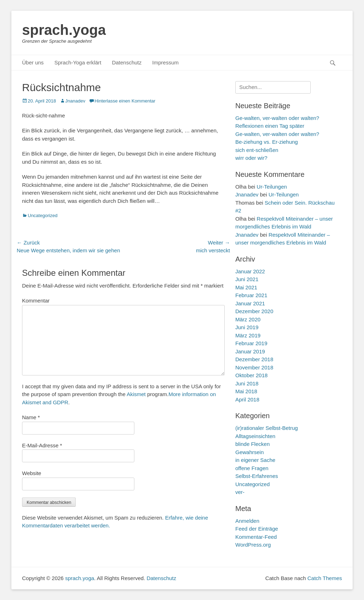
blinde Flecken (253, 444)
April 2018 (247, 399)
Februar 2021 (251, 295)
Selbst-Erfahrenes (257, 476)
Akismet (136, 394)
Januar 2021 (250, 303)
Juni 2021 (247, 279)
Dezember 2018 (254, 359)
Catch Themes (325, 578)
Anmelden (247, 521)
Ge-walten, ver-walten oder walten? (277, 134)
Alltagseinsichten (255, 436)
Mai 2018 (246, 391)
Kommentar (36, 301)
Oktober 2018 (251, 375)
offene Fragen (252, 468)
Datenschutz (127, 62)
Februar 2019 (251, 343)
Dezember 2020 (254, 311)
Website (32, 473)
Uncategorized (43, 215)
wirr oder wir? (251, 158)
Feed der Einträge (257, 529)
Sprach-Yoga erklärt (78, 62)
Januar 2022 (250, 271)
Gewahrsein (250, 452)
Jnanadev (75, 101)
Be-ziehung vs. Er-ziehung (267, 142)
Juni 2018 (247, 383)
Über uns (33, 62)
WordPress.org (253, 545)
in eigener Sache (255, 460)
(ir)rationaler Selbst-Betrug (267, 428)
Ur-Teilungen (272, 187)
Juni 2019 (247, 327)
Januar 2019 (250, 351)
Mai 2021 (246, 287)
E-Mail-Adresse (42, 445)
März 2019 (248, 335)
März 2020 (248, 319)
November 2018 (254, 367)
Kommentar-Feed (256, 537)
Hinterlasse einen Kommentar (125, 101)
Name (31, 417)
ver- (240, 492)
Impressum (165, 62)
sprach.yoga (64, 30)
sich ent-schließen (257, 150)
